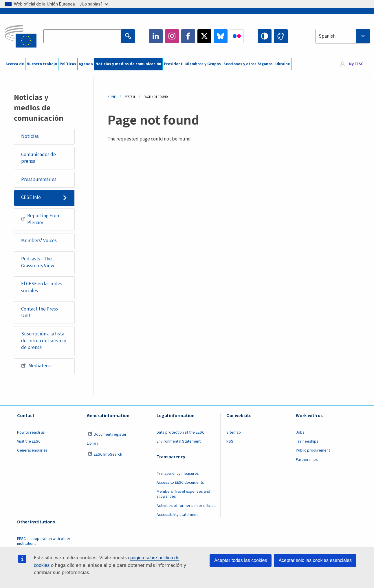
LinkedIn (156, 36)
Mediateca (36, 366)
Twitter (204, 36)
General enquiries (32, 450)
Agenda (86, 64)
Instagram (172, 36)
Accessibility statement (177, 515)
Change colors (281, 36)
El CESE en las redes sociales (42, 287)
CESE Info (31, 198)
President (173, 64)
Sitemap (234, 432)
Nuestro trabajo (42, 64)
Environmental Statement (179, 441)
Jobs (300, 432)
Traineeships (307, 441)
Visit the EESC (29, 441)
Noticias (30, 136)
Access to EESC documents (180, 483)
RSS (230, 441)
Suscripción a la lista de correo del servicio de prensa (44, 341)
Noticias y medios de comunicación (128, 64)
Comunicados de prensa (38, 158)
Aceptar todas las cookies (241, 560)
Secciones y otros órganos (248, 64)
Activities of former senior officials (187, 506)
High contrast (265, 36)
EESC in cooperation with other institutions (44, 541)
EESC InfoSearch (105, 454)
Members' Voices (39, 241)
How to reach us (31, 432)
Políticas (68, 64)
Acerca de (15, 64)
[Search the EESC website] (82, 36)
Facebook (188, 36)
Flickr (237, 36)
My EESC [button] (356, 64)
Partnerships (307, 460)
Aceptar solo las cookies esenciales (315, 560)
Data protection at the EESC (180, 432)
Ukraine (283, 64)
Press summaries (39, 180)
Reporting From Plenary (41, 219)
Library (93, 443)
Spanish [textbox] (327, 36)
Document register (107, 434)
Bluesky (221, 36)
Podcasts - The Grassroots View (38, 262)
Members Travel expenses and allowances (183, 494)
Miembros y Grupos (203, 64)
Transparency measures (178, 474)
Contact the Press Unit (40, 313)
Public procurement (313, 450)
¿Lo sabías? (94, 4)
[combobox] (343, 36)
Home (112, 97)
